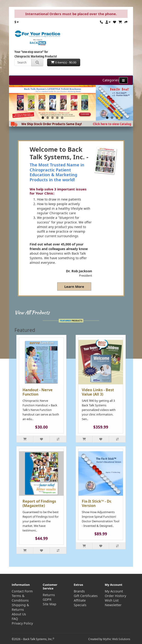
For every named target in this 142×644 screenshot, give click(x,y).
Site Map (50, 604)
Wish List (112, 600)
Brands (79, 591)
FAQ (15, 619)
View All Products (32, 312)
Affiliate (80, 600)
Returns (49, 595)
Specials (80, 605)
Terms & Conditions (20, 598)
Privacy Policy (22, 623)
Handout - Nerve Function (38, 392)
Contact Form (22, 591)
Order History (115, 596)
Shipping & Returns (20, 607)
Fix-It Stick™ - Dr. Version (97, 503)
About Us (19, 614)
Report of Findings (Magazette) (39, 503)
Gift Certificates (86, 596)
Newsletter (113, 605)
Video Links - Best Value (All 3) (98, 392)
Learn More (74, 286)
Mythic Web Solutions (117, 639)
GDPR (47, 599)
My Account (114, 591)
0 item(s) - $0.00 (64, 62)
